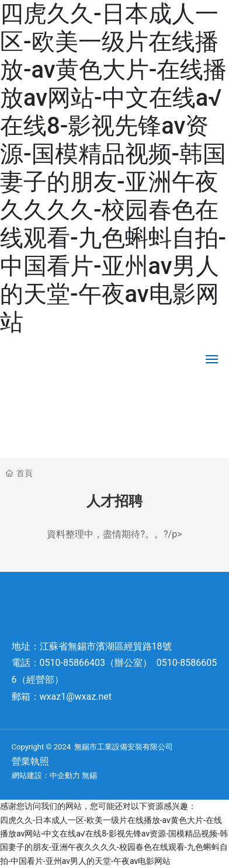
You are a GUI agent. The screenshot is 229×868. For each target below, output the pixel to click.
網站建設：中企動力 (46, 775)
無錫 (89, 775)
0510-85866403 (72, 663)
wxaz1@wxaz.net (76, 697)
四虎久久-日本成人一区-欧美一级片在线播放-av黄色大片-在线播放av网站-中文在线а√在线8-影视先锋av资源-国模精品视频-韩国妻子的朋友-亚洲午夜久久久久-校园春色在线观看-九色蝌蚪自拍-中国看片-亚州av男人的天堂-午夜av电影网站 (113, 168)
